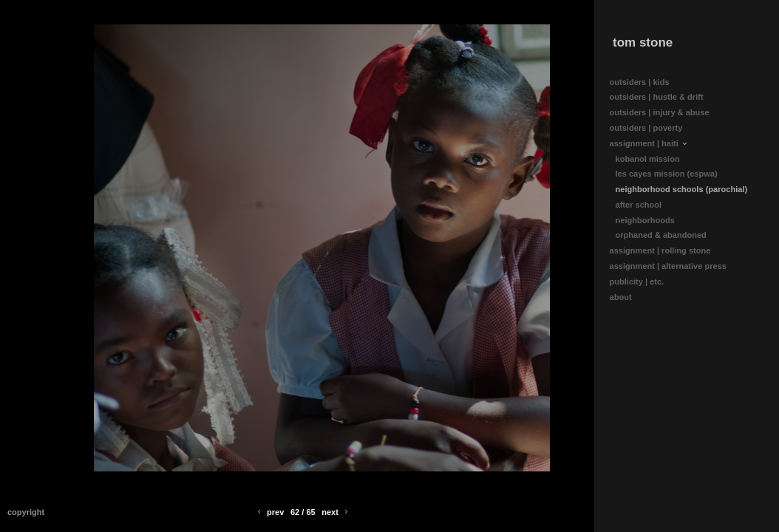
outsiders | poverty (646, 128)
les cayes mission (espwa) (667, 174)
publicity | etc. (642, 282)
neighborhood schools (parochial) (682, 189)
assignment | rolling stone (666, 251)
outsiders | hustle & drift (657, 97)
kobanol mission (648, 159)
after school (639, 205)
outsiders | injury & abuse (660, 112)
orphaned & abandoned (661, 235)
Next (336, 512)
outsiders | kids (640, 82)
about (626, 297)
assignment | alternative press (674, 266)
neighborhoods (645, 220)
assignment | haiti (649, 144)
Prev (269, 512)
